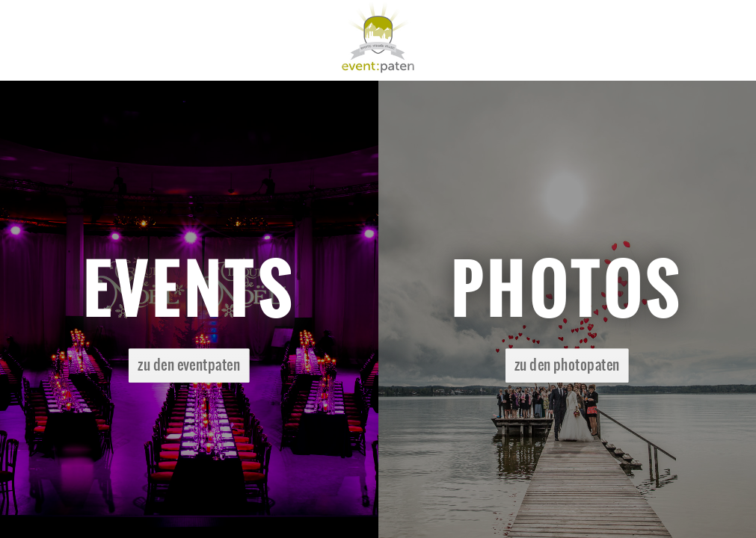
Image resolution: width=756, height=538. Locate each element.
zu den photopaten (567, 365)
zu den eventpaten (189, 365)
